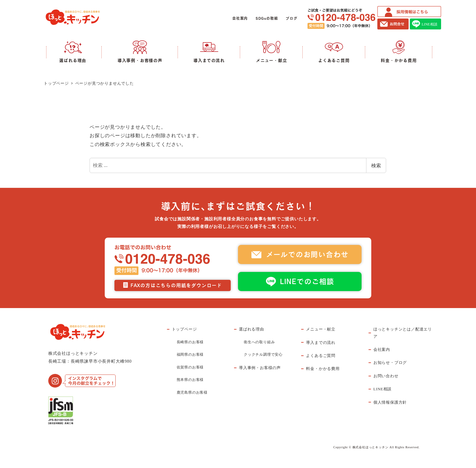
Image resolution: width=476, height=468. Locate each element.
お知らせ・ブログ (390, 363)
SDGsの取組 (267, 18)
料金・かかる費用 (323, 369)
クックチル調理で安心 (263, 354)
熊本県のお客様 (190, 380)
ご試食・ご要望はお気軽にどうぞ (341, 19)
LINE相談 (382, 389)
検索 (376, 165)
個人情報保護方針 (390, 402)
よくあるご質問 (321, 356)
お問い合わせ (386, 376)
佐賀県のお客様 (190, 367)
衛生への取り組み (259, 342)
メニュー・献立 (321, 329)
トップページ (184, 329)
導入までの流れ (321, 343)
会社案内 (240, 18)
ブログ (291, 18)
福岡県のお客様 (190, 354)
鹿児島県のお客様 (192, 392)
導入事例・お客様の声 (260, 368)
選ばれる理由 (252, 329)
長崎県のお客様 (190, 342)
